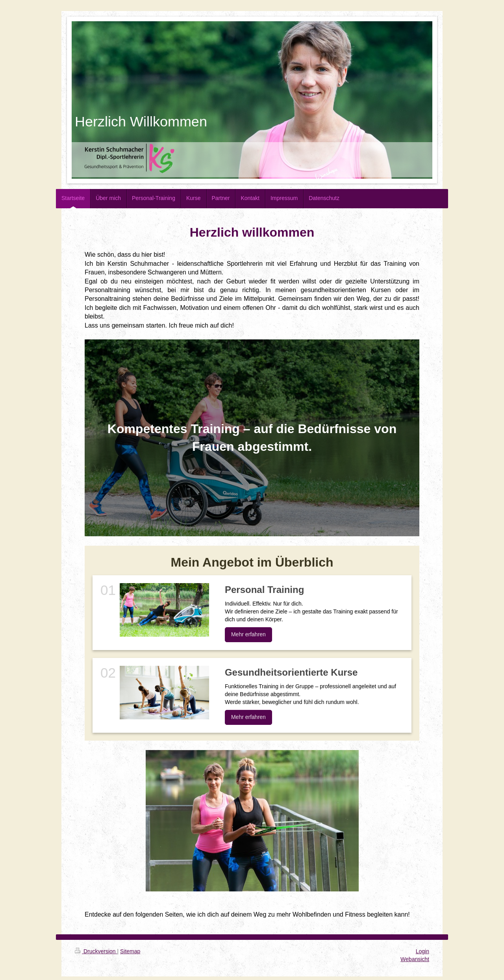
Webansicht (415, 959)
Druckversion (96, 951)
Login (422, 951)
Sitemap (130, 951)
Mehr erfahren (248, 634)
